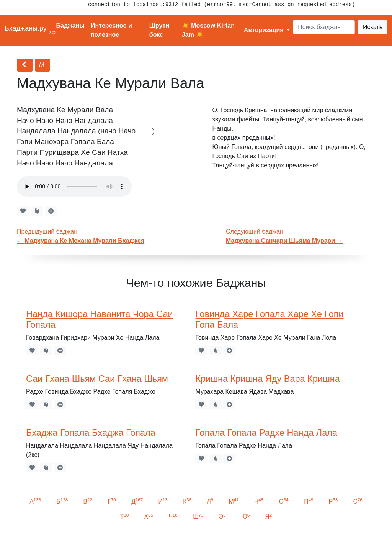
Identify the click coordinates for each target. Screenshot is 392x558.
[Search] (324, 27)
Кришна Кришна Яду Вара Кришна (267, 379)
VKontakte (94, 541)
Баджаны (70, 25)
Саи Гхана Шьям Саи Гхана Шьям (97, 379)
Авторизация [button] (265, 30)
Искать (373, 27)
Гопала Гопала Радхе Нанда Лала (266, 433)
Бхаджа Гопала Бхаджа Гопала (91, 433)
